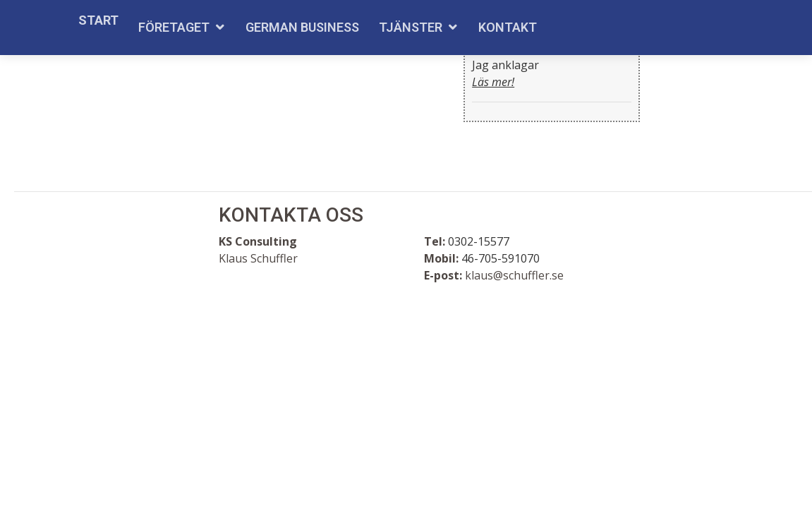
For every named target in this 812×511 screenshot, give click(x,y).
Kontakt (508, 27)
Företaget (174, 27)
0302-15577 (479, 241)
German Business (302, 27)
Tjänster (411, 27)
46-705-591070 (501, 258)
